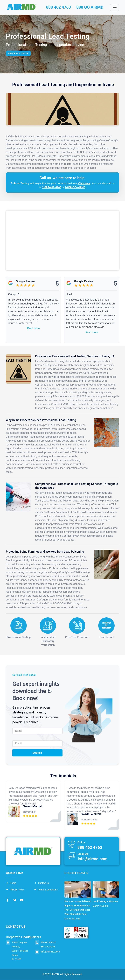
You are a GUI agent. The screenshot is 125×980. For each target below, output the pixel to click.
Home (11, 883)
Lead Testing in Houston (105, 902)
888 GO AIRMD (92, 7)
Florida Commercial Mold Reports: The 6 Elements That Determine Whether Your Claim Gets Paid (77, 908)
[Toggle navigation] (115, 8)
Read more (33, 329)
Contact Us (42, 883)
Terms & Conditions (46, 890)
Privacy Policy (15, 890)
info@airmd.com (93, 859)
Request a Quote (18, 54)
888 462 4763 (59, 7)
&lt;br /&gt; (62, 241)
